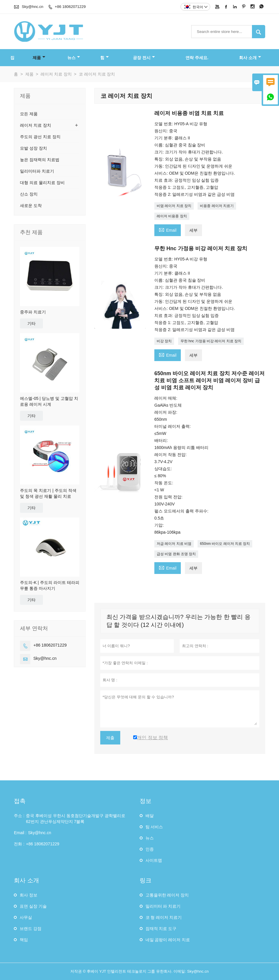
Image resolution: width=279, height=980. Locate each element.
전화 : (19, 844)
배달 (150, 816)
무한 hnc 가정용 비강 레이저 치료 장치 (211, 341)
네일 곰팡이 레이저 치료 (168, 940)
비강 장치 (164, 341)
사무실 (26, 917)
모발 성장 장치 (34, 148)
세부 (193, 230)
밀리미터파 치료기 (37, 171)
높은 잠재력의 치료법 (40, 160)
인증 (150, 849)
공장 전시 (144, 58)
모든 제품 (29, 114)
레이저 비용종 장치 (172, 216)
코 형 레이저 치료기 (164, 917)
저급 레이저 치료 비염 (174, 544)
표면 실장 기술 (33, 906)
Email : (20, 833)
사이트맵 (154, 860)
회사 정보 (29, 895)
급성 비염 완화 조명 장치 (176, 554)
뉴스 (74, 58)
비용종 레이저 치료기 (217, 206)
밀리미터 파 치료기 (163, 906)
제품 (39, 58)
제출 (110, 738)
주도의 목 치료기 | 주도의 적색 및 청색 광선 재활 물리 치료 (48, 493)
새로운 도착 (31, 206)
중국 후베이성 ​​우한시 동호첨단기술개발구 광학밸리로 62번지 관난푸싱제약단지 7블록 (76, 819)
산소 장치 (29, 194)
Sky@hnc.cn (32, 7)
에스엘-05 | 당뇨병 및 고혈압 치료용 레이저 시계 (49, 401)
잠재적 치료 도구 (161, 929)
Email (168, 229)
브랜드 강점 (31, 929)
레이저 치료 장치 (56, 74)
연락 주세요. (197, 58)
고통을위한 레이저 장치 (167, 895)
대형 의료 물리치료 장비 (42, 183)
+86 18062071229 (70, 7)
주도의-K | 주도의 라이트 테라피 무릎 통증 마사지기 (50, 585)
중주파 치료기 (33, 312)
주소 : (19, 816)
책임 (24, 940)
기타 (31, 323)
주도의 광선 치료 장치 (40, 137)
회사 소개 (250, 58)
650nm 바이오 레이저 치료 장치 (225, 544)
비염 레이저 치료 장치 (174, 206)
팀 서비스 (154, 827)
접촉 (20, 801)
